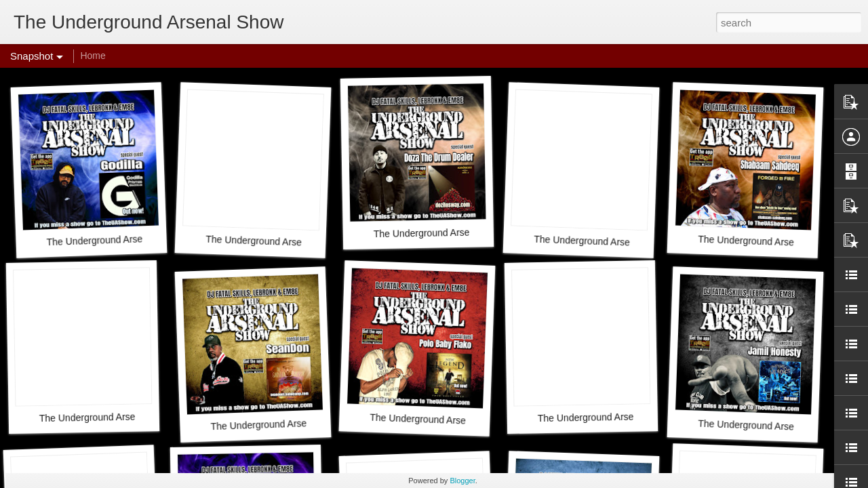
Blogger (462, 481)
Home (93, 56)
